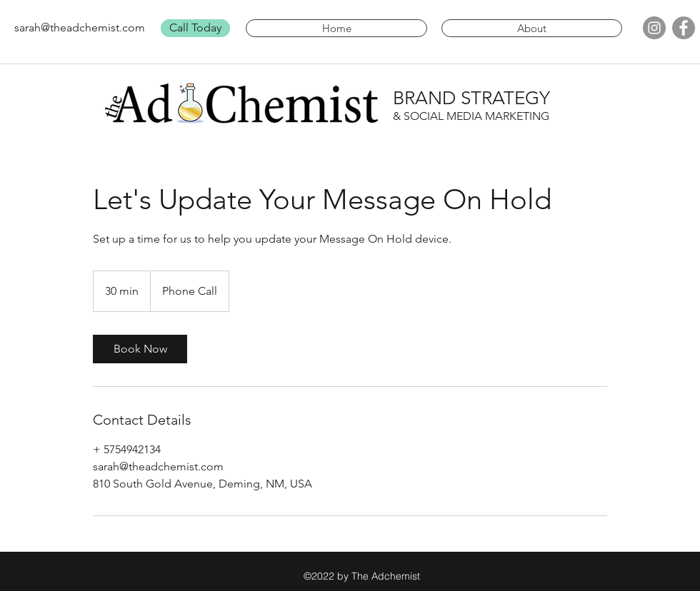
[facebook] (684, 28)
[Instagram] (654, 28)
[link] (140, 349)
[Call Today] (195, 28)
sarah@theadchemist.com (80, 27)
